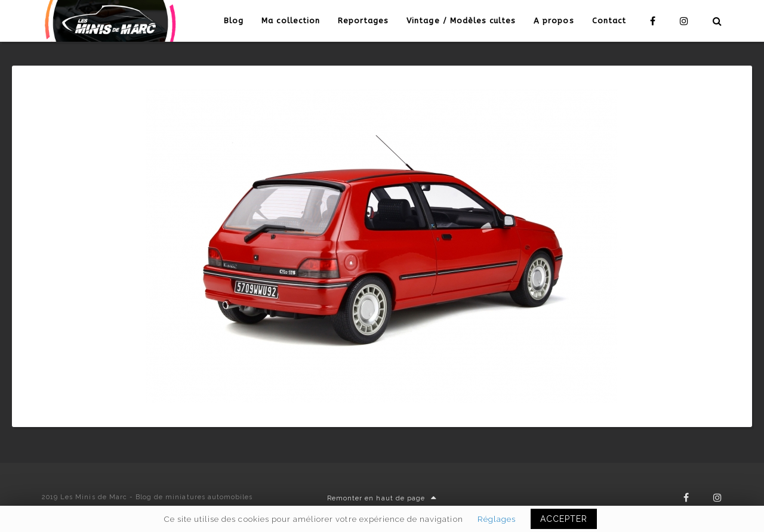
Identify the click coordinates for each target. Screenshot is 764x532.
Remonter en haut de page (382, 498)
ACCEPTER (564, 519)
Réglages (497, 519)
